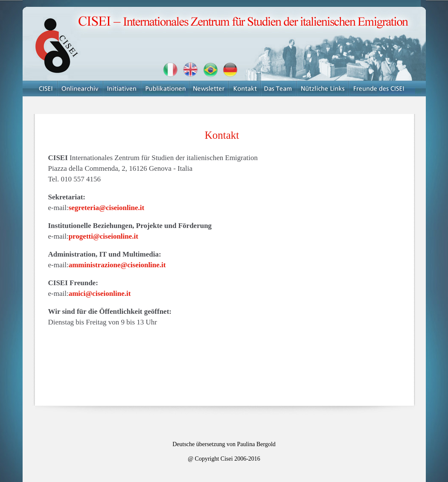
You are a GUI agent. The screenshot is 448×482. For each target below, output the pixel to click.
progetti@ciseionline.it (103, 236)
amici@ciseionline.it (100, 294)
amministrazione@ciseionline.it (117, 265)
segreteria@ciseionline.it (106, 208)
